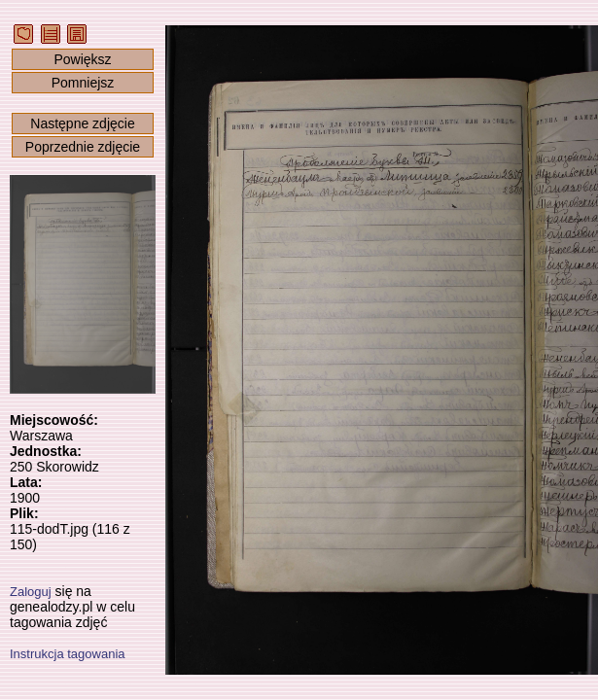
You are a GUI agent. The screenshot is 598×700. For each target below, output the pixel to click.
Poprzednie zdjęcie (83, 147)
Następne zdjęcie (82, 123)
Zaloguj (31, 592)
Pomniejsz (83, 83)
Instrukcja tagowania (68, 654)
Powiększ (82, 59)
